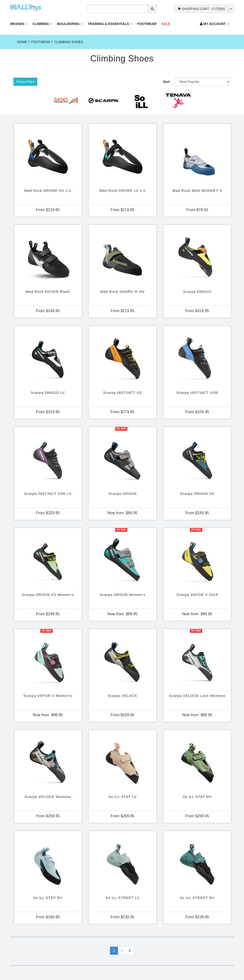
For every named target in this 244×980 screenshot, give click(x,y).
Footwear (147, 24)
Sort (166, 82)
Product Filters (25, 82)
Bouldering (70, 24)
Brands (19, 24)
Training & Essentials (110, 24)
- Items (201, 9)
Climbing (42, 24)
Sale (166, 24)
